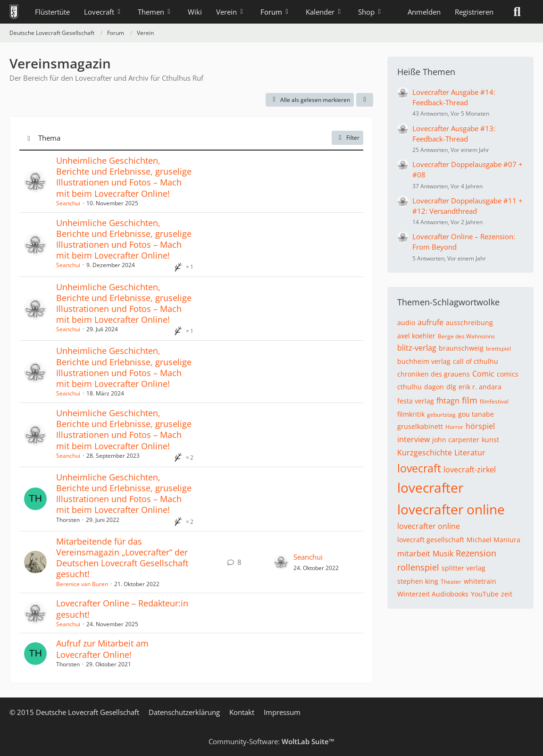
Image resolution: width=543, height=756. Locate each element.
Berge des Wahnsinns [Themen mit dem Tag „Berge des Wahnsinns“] (466, 336)
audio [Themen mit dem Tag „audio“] (406, 323)
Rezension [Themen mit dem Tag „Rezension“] (476, 553)
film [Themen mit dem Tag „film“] (470, 400)
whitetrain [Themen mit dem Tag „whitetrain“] (480, 581)
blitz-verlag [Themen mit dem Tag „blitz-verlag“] (417, 348)
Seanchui (68, 203)
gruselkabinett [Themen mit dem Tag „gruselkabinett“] (420, 426)
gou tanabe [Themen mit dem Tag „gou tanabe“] (476, 414)
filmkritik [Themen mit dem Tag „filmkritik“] (411, 414)
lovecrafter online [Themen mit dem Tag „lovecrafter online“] (451, 509)
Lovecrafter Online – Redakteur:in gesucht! (122, 609)
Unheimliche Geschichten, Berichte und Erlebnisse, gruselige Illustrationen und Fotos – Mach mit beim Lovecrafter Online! (124, 177)
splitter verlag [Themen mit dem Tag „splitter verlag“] (464, 568)
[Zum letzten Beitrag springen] (281, 562)
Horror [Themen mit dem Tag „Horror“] (454, 427)
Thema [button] (49, 138)
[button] (365, 100)
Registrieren (474, 12)
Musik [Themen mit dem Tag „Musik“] (443, 554)
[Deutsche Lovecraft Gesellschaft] (14, 12)
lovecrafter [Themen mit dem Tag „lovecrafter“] (430, 487)
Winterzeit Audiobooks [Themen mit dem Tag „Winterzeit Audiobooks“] (433, 594)
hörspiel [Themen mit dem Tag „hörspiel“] (480, 426)
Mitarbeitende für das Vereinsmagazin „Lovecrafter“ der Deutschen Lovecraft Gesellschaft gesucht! (122, 558)
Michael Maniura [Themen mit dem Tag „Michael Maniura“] (493, 540)
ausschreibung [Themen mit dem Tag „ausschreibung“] (469, 323)
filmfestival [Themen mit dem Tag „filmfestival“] (494, 401)
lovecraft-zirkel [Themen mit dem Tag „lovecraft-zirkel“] (470, 470)
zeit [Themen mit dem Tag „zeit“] (507, 594)
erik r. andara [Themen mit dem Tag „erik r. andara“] (480, 387)
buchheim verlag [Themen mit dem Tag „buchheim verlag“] (424, 361)
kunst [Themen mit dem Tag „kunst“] (490, 440)
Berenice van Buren (82, 584)
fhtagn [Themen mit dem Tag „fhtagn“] (448, 401)
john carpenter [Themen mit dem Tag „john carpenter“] (456, 440)
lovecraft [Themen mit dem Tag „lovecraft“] (419, 468)
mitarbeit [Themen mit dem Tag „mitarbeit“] (414, 554)
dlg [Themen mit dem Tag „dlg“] (451, 387)
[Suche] (517, 12)
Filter (347, 138)
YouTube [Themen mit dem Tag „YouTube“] (485, 594)
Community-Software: (271, 741)
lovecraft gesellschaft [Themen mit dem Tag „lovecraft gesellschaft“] (431, 540)
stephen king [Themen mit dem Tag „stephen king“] (418, 581)
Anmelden (424, 12)
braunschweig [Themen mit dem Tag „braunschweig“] (461, 348)
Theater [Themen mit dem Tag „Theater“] (451, 582)
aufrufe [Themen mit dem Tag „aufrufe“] (430, 322)
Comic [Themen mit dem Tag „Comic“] (483, 374)
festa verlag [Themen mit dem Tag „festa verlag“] (416, 401)
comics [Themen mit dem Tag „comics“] (508, 374)
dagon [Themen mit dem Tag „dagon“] (434, 387)
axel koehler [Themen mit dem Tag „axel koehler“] (416, 336)
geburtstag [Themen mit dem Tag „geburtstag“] (441, 415)
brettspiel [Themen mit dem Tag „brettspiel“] (498, 349)
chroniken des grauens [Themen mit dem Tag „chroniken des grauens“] (434, 374)
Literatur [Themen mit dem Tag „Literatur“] (470, 453)
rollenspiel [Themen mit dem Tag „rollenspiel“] (418, 567)
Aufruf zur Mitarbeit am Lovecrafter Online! (102, 649)
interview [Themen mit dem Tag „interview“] (414, 439)
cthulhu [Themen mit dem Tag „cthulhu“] (409, 387)
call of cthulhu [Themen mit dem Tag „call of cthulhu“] (476, 361)
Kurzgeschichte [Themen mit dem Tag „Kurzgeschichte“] (425, 453)
